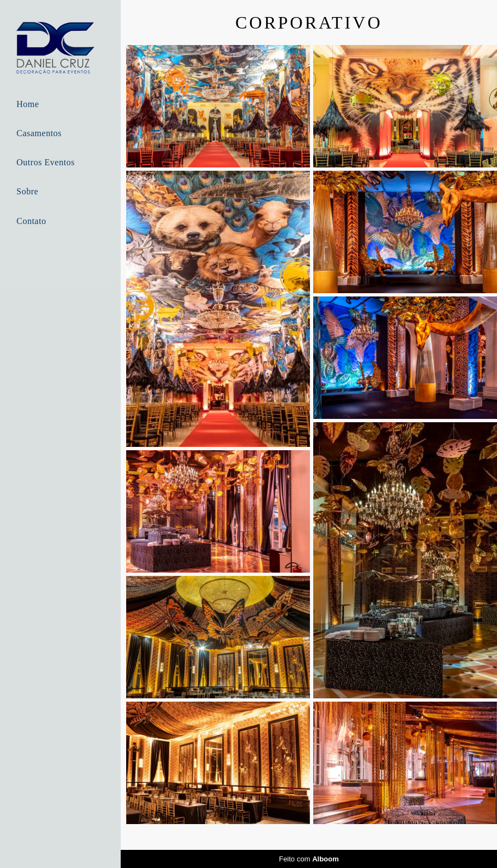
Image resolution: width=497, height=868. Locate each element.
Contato (31, 221)
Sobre (27, 191)
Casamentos (39, 133)
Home (28, 104)
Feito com (309, 859)
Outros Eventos (46, 162)
